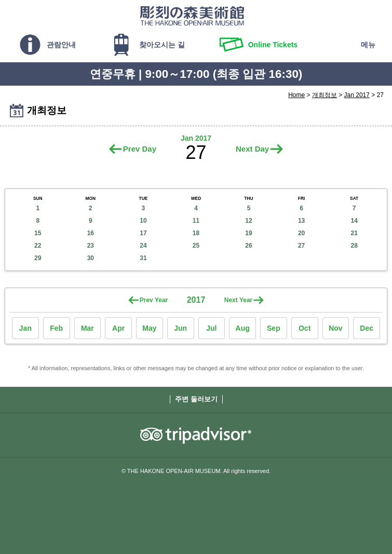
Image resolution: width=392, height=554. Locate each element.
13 (301, 221)
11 (196, 221)
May (149, 328)
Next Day (252, 149)
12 (248, 221)
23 (91, 246)
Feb (56, 328)
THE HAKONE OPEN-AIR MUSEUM (192, 16)
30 (91, 258)
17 (143, 233)
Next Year (239, 300)
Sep (274, 328)
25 (196, 246)
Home (296, 95)
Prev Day (140, 149)
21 (354, 233)
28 (354, 246)
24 (143, 246)
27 (301, 246)
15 (38, 233)
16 (91, 233)
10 (143, 221)
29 (38, 258)
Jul (211, 328)
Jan (25, 328)
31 (143, 258)
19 (248, 233)
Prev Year (154, 300)
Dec (367, 328)
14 (354, 221)
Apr (118, 328)
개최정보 (325, 95)
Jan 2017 (357, 95)
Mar (87, 328)
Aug (243, 328)
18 (196, 233)
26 (248, 246)
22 (38, 246)
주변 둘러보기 (196, 399)
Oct (305, 328)
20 (301, 233)
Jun (180, 328)
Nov (335, 328)
